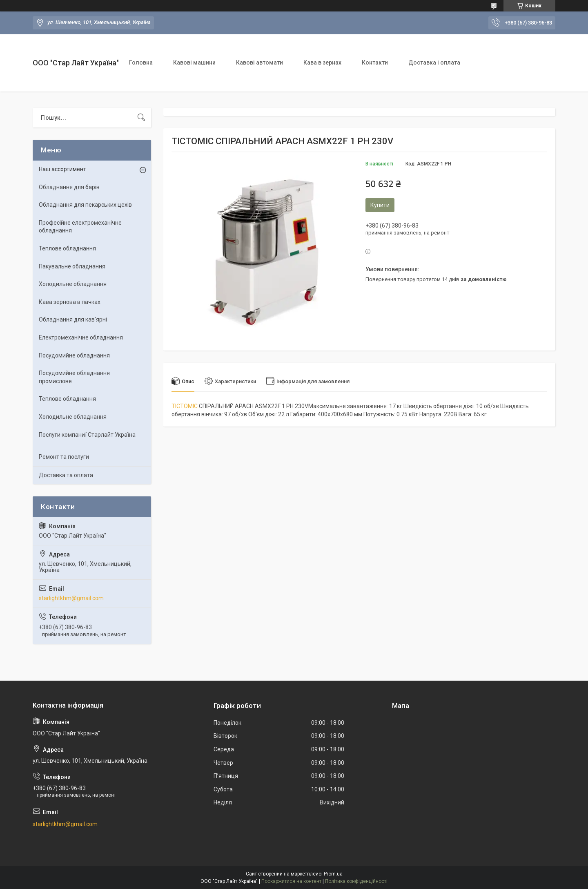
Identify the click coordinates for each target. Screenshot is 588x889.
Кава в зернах (322, 63)
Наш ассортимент (62, 169)
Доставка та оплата (66, 475)
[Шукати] (141, 118)
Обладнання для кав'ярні (73, 319)
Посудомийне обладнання (74, 355)
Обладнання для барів (69, 187)
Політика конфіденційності (356, 881)
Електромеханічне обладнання (81, 337)
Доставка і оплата (434, 63)
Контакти (375, 63)
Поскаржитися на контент (291, 881)
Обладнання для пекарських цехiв (85, 205)
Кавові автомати (259, 63)
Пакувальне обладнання (72, 266)
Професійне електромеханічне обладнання (80, 227)
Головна (141, 63)
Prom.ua (333, 874)
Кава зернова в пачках (70, 302)
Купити (380, 205)
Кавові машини (194, 63)
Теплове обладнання (67, 248)
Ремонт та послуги (64, 457)
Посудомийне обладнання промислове (74, 377)
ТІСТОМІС (185, 406)
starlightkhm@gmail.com (71, 598)
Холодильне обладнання (73, 284)
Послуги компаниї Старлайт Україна (87, 435)
